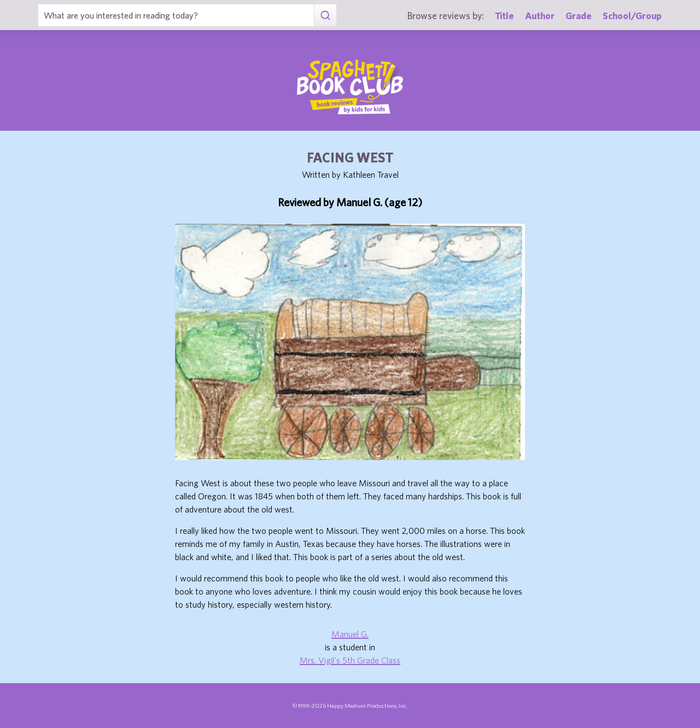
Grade (579, 16)
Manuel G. (350, 634)
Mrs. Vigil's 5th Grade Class (350, 660)
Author (540, 16)
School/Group (632, 16)
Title (504, 16)
